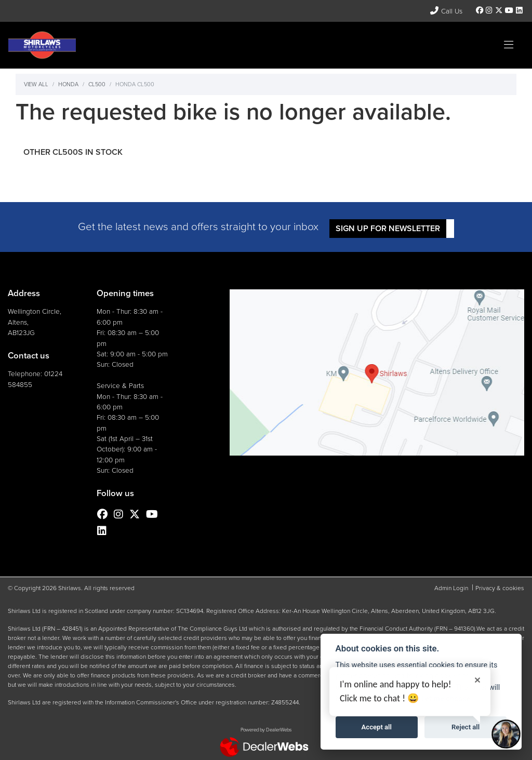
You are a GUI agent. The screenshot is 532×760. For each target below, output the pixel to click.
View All (36, 84)
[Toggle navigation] (509, 45)
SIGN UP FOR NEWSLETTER (390, 228)
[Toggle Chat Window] (506, 734)
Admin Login (451, 588)
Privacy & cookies (500, 588)
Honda (68, 84)
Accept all (377, 727)
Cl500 (97, 84)
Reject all (465, 727)
